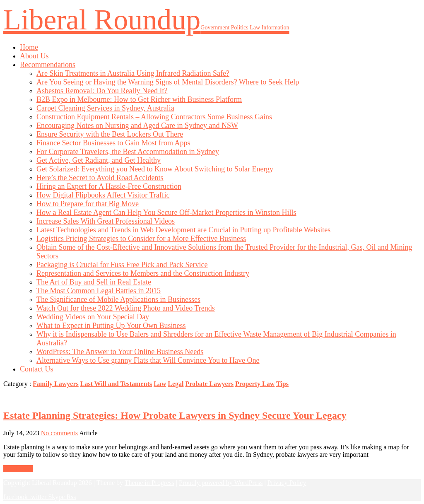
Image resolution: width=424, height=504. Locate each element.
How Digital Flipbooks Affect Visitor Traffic (103, 195)
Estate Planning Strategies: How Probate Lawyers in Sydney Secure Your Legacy (175, 415)
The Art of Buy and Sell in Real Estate (94, 282)
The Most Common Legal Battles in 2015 (99, 291)
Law (160, 384)
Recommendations (48, 65)
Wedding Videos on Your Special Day (93, 317)
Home (29, 47)
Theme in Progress (149, 483)
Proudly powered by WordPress (221, 483)
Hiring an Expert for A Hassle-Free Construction (109, 186)
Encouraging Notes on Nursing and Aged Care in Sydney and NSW (137, 125)
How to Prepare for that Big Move (88, 204)
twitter (39, 497)
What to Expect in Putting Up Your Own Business (111, 326)
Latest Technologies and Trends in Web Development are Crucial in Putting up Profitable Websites (183, 230)
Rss (71, 497)
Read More (18, 469)
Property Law (255, 384)
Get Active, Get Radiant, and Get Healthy (99, 160)
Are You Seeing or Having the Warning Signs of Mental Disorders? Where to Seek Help (168, 82)
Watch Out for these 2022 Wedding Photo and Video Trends (126, 308)
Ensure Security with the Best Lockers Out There (110, 134)
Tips (282, 384)
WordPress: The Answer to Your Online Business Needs (120, 352)
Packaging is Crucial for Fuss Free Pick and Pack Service (122, 265)
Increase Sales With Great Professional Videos (106, 221)
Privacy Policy (287, 483)
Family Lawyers (56, 384)
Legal (176, 384)
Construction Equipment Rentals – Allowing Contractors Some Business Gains (154, 117)
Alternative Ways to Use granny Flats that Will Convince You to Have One (148, 360)
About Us (34, 56)
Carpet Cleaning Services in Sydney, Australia (105, 108)
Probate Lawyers (209, 384)
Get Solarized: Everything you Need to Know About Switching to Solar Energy (155, 169)
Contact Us (37, 369)
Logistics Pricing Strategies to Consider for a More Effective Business (141, 239)
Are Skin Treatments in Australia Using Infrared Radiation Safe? (133, 73)
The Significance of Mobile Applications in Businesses (118, 299)
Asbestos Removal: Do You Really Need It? (102, 91)
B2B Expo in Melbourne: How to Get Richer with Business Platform (139, 99)
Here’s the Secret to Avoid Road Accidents (100, 178)
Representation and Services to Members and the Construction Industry (143, 273)
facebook (16, 497)
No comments (59, 433)
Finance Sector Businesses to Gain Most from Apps (113, 143)
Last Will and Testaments (116, 384)
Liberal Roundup (146, 20)
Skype (57, 497)
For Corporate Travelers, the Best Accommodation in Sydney (128, 152)
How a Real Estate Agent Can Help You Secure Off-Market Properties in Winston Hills (166, 212)
